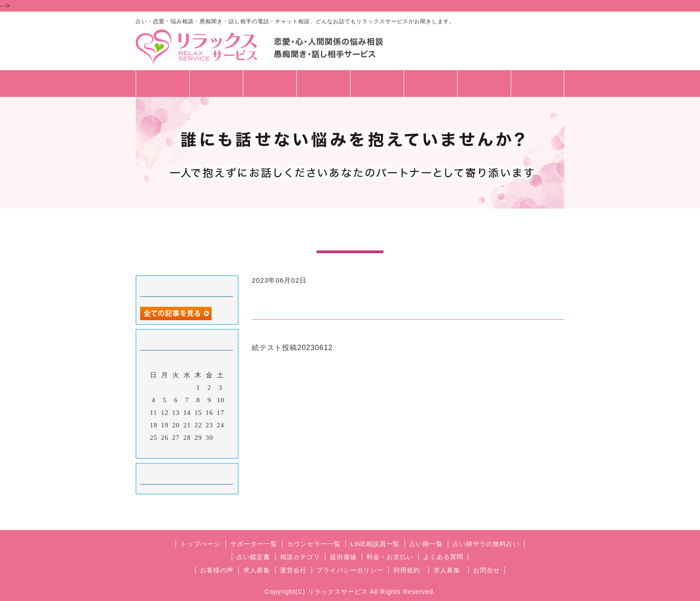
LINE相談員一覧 (375, 544)
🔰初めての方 (430, 88)
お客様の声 (217, 570)
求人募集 (537, 83)
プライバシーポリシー (350, 570)
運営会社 (293, 570)
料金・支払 (377, 83)
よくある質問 (443, 557)
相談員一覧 (216, 88)
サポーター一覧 (254, 544)
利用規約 (407, 570)
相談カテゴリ (323, 83)
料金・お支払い (390, 557)
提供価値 (343, 557)
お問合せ (484, 83)
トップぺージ (200, 544)
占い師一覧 (270, 83)
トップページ (162, 83)
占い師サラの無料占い (486, 544)
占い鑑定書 (253, 557)
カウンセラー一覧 (314, 544)
